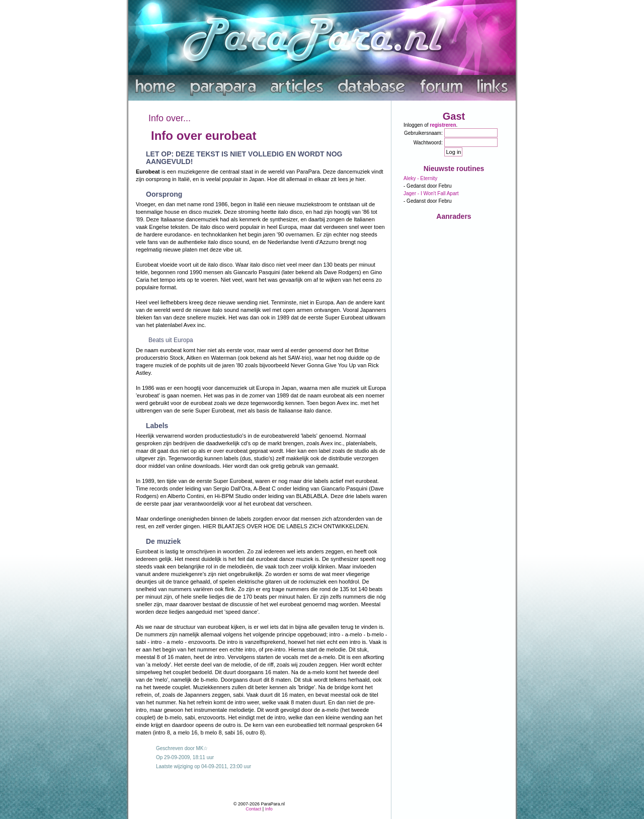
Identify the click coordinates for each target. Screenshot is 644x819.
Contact (253, 809)
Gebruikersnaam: (423, 133)
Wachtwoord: (428, 143)
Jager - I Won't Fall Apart (431, 193)
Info (269, 809)
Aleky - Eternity (420, 178)
